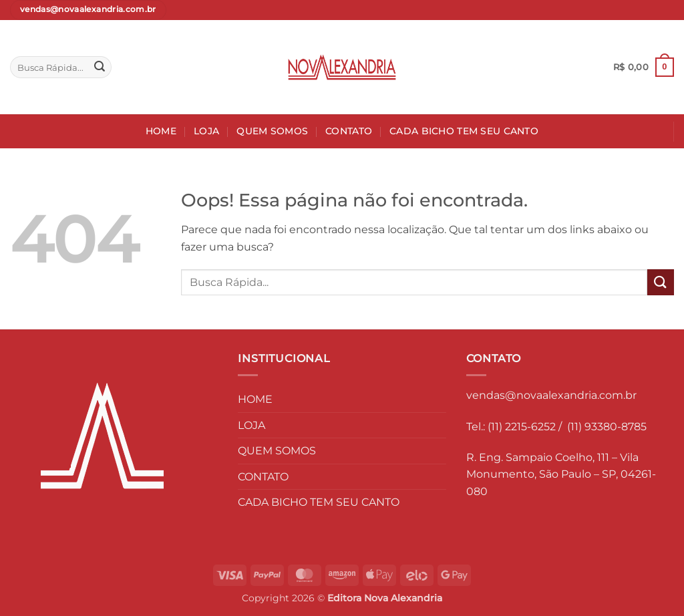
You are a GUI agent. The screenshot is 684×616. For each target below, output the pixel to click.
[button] (644, 67)
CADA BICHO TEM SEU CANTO (464, 131)
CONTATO (349, 131)
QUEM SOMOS (272, 131)
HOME (161, 131)
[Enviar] (100, 67)
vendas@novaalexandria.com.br (551, 395)
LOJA (206, 131)
